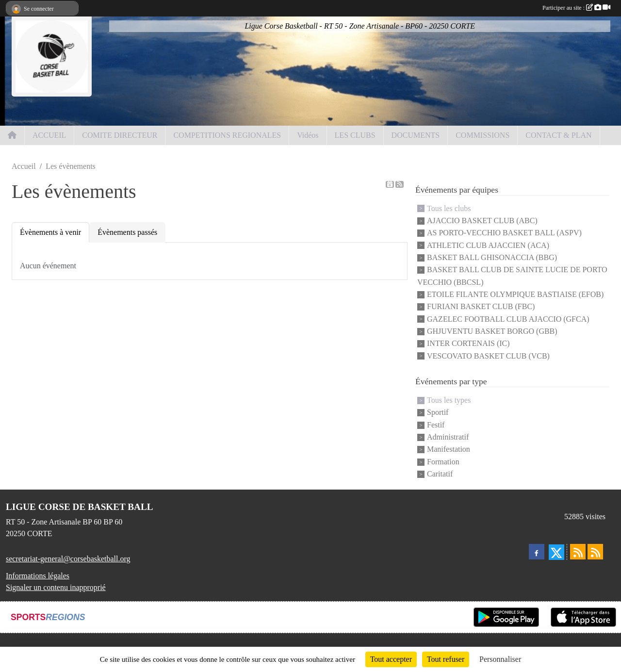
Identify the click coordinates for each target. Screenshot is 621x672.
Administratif (448, 437)
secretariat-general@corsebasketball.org (68, 559)
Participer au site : (576, 8)
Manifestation (449, 450)
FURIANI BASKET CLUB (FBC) (481, 307)
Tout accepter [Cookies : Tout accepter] (391, 659)
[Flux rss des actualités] (578, 552)
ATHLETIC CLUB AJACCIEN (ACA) (488, 245)
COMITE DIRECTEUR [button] (120, 135)
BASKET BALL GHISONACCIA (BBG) (492, 257)
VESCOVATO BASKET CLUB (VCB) (488, 356)
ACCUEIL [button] (49, 135)
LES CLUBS (355, 135)
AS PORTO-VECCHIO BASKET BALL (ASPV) (504, 233)
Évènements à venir (50, 232)
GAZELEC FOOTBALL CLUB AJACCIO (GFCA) (508, 319)
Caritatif (440, 474)
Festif (436, 425)
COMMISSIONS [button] (482, 135)
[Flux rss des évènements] (595, 552)
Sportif (438, 413)
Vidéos (308, 135)
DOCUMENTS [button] (416, 135)
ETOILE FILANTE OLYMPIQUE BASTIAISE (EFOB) (515, 294)
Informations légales (38, 576)
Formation (443, 462)
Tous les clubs (449, 208)
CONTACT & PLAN (558, 135)
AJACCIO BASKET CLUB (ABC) (482, 221)
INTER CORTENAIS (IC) (468, 344)
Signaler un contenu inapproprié (56, 587)
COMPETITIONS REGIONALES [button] (227, 135)
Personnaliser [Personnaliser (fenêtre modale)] (500, 659)
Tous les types (449, 400)
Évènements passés (127, 232)
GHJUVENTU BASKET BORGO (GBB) (492, 331)
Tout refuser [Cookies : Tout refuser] (446, 659)
